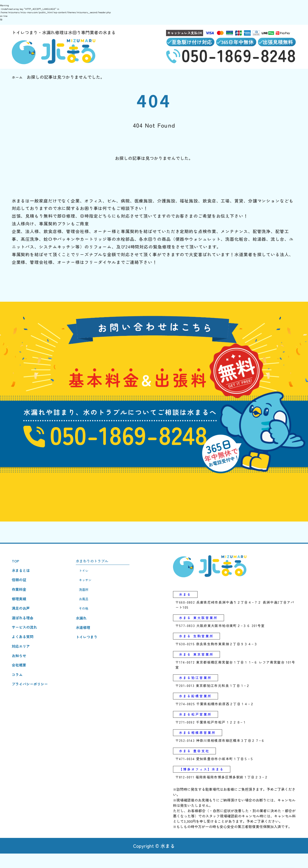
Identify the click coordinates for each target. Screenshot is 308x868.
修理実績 (20, 610)
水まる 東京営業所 (200, 663)
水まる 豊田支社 (198, 764)
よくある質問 (25, 654)
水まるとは (23, 578)
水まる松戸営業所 (199, 726)
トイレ (90, 578)
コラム (18, 698)
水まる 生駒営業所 (200, 644)
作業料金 (20, 600)
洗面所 (90, 600)
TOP (16, 567)
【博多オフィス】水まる (206, 783)
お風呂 (90, 611)
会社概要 (20, 687)
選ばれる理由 (25, 632)
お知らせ (20, 676)
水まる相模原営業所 (202, 745)
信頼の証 (20, 588)
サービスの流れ (27, 643)
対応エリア (23, 665)
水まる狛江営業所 (199, 687)
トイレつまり (93, 654)
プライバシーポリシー (33, 709)
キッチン (92, 589)
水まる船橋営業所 (199, 706)
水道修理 (89, 643)
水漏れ (87, 633)
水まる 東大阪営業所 (202, 624)
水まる (186, 600)
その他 (90, 622)
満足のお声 (23, 621)
